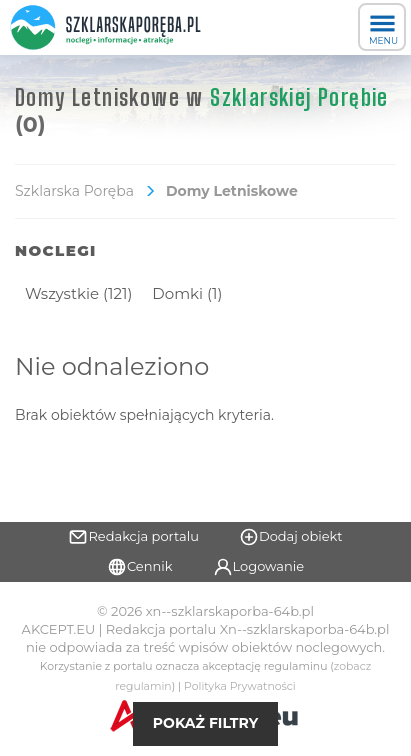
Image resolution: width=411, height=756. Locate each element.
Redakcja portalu (133, 537)
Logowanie (259, 567)
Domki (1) (187, 293)
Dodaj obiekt (291, 537)
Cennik (140, 567)
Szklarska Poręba (74, 191)
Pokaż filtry (205, 723)
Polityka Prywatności (240, 686)
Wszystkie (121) (78, 293)
